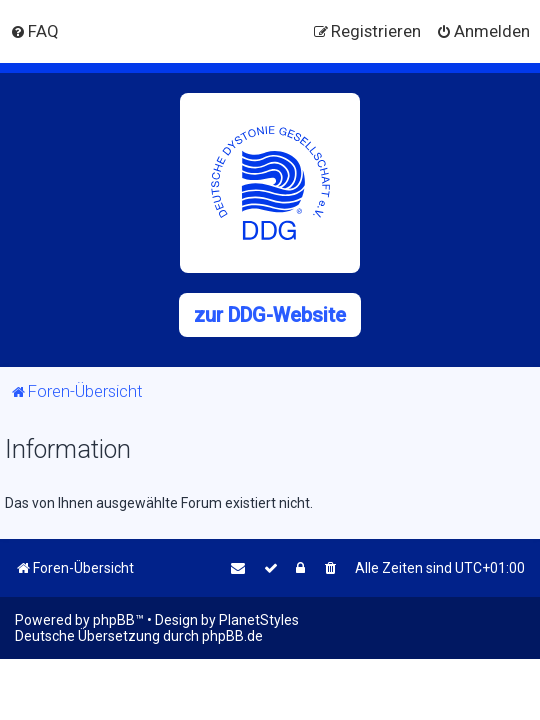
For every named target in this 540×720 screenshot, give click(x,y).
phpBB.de (232, 636)
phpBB (114, 620)
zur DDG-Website (270, 315)
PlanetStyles (259, 620)
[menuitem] (34, 31)
